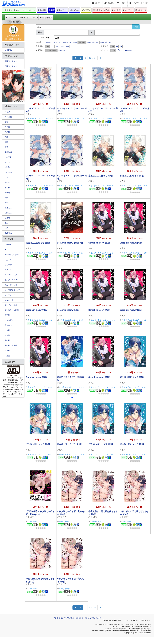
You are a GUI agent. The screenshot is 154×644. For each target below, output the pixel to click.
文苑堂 (7, 356)
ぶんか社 (8, 265)
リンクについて (59, 618)
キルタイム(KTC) (11, 280)
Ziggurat (8, 260)
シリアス (8, 177)
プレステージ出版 (12, 310)
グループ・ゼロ (11, 285)
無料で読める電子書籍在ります (13, 33)
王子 (6, 203)
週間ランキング (11, 61)
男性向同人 (98, 10)
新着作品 (8, 50)
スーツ (7, 162)
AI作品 (107, 10)
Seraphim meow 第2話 (131, 310)
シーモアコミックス (13, 290)
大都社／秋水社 (11, 345)
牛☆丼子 (31, 517)
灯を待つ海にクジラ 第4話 (38, 444)
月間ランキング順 (70, 42)
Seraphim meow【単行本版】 (71, 243)
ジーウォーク (33, 522)
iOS (120, 50)
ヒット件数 (45, 38)
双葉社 (7, 350)
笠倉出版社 (9, 320)
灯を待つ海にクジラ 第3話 (69, 444)
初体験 (7, 218)
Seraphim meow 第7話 (99, 243)
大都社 (7, 340)
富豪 (6, 198)
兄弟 (6, 228)
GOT (7, 250)
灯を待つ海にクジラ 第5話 (132, 377)
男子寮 (7, 127)
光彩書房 (8, 325)
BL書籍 (52, 10)
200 (62, 46)
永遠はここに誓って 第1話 (38, 243)
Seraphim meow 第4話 (68, 310)
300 (67, 46)
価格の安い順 (93, 42)
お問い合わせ (96, 618)
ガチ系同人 (86, 10)
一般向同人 (8, 10)
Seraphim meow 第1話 (99, 377)
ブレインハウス (11, 305)
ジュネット (9, 300)
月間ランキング (11, 66)
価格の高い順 (106, 42)
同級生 (7, 183)
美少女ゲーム (128, 10)
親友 (6, 122)
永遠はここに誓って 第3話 (101, 176)
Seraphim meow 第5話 (37, 310)
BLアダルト (9, 233)
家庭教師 (8, 152)
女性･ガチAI (74, 10)
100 (57, 46)
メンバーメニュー (17, 18)
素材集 (16, 10)
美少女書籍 (116, 10)
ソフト (24, 10)
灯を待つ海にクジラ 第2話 (101, 444)
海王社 (7, 315)
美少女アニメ (141, 10)
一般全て (62, 50)
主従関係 (8, 208)
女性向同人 (42, 10)
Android (128, 50)
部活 (6, 147)
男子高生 (8, 117)
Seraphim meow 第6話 (131, 243)
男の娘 (7, 132)
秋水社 (7, 330)
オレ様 (7, 188)
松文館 (7, 335)
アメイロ (8, 270)
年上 (6, 223)
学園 (6, 142)
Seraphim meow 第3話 (99, 310)
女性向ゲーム (62, 10)
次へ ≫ (92, 58)
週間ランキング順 (53, 42)
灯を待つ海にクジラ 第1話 (132, 444)
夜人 (29, 114)
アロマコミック (11, 275)
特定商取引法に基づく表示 (78, 618)
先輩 (6, 137)
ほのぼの (8, 172)
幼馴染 (7, 167)
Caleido (8, 245)
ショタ (7, 112)
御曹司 (7, 193)
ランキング (32, 18)
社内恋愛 (8, 157)
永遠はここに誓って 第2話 (132, 176)
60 (52, 46)
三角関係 (8, 213)
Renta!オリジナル (12, 255)
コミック (32, 10)
